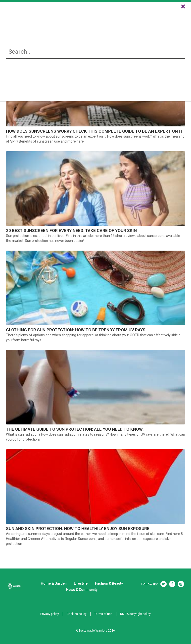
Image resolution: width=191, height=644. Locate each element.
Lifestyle (83, 18)
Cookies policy (77, 614)
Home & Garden (47, 18)
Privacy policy (50, 614)
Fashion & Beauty (112, 18)
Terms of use (103, 614)
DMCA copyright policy (135, 614)
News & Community (151, 18)
